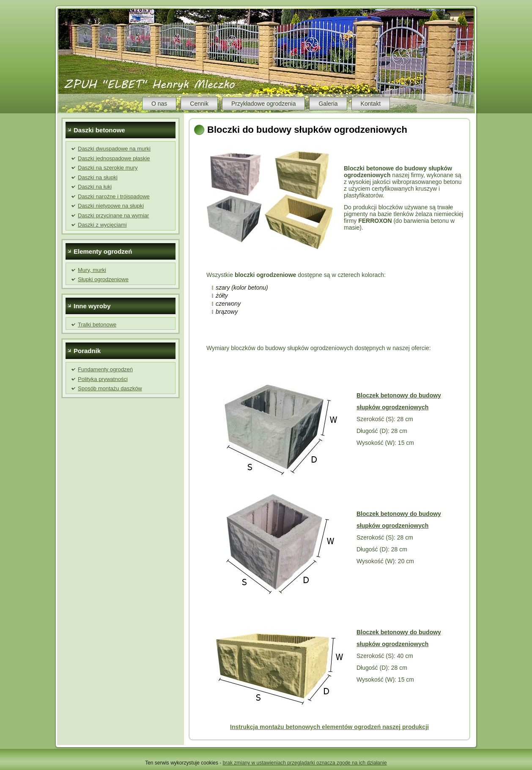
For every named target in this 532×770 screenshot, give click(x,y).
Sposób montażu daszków (110, 388)
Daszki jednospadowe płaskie (114, 158)
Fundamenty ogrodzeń (105, 369)
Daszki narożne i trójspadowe (114, 196)
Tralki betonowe (97, 325)
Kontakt (371, 104)
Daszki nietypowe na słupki (111, 206)
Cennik (199, 104)
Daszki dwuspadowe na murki (114, 149)
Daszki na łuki (95, 187)
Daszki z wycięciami (102, 225)
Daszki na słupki (98, 177)
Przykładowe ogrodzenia (264, 104)
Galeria (328, 104)
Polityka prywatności (103, 379)
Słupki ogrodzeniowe (103, 279)
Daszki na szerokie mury (108, 168)
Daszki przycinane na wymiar (113, 215)
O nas (159, 104)
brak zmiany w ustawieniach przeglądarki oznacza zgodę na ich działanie (305, 763)
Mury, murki (92, 270)
